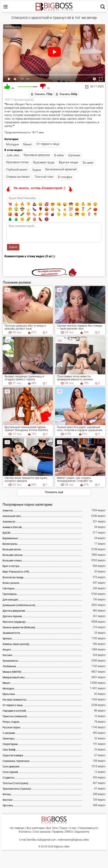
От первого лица (48, 144)
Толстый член (44, 177)
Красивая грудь (44, 162)
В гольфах (65, 177)
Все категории (35, 828)
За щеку (88, 163)
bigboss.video (62, 847)
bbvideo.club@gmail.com (42, 840)
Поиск (63, 828)
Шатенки (74, 155)
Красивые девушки (37, 155)
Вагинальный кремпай (61, 169)
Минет (28, 144)
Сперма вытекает (18, 177)
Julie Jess (13, 155)
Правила (58, 832)
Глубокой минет (17, 170)
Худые (37, 170)
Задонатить (82, 832)
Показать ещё (54, 492)
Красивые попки (17, 162)
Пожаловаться (88, 828)
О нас (73, 828)
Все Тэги (52, 828)
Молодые (12, 144)
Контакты (25, 832)
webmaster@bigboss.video (74, 840)
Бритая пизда (69, 162)
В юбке (59, 155)
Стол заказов (42, 832)
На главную (17, 828)
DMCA (69, 832)
